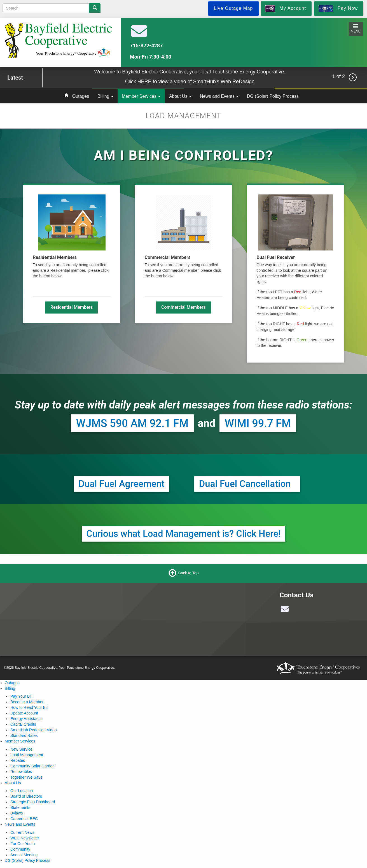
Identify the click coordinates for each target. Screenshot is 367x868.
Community (20, 849)
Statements (20, 807)
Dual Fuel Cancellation (247, 484)
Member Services (141, 96)
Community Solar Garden (32, 766)
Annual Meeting (24, 855)
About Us (180, 96)
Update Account (24, 713)
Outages (81, 96)
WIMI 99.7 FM (258, 423)
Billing (105, 96)
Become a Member (27, 702)
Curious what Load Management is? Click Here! (183, 534)
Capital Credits (23, 724)
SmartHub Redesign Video (34, 730)
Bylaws (17, 813)
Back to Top (189, 573)
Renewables (21, 772)
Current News (22, 832)
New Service (21, 749)
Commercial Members (183, 307)
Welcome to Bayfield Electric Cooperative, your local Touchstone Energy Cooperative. (190, 72)
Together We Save (26, 777)
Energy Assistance (26, 719)
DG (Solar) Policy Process (273, 96)
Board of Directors (26, 796)
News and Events (219, 96)
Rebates (18, 760)
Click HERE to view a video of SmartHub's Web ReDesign (190, 82)
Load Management (27, 755)
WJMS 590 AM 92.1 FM (132, 423)
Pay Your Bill (21, 696)
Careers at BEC (24, 819)
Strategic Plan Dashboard (33, 802)
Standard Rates (24, 735)
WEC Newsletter (25, 838)
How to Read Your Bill (29, 707)
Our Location (22, 791)
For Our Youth (23, 844)
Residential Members (72, 307)
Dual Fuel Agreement (122, 484)
